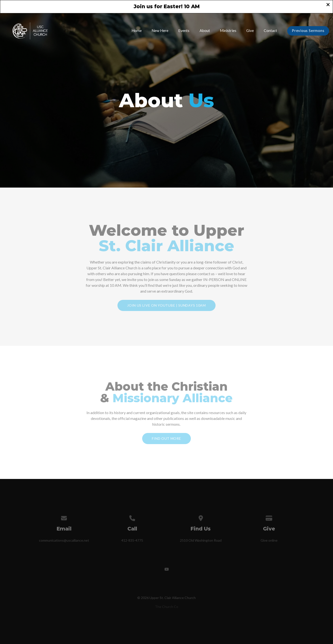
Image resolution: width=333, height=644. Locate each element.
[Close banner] (328, 5)
